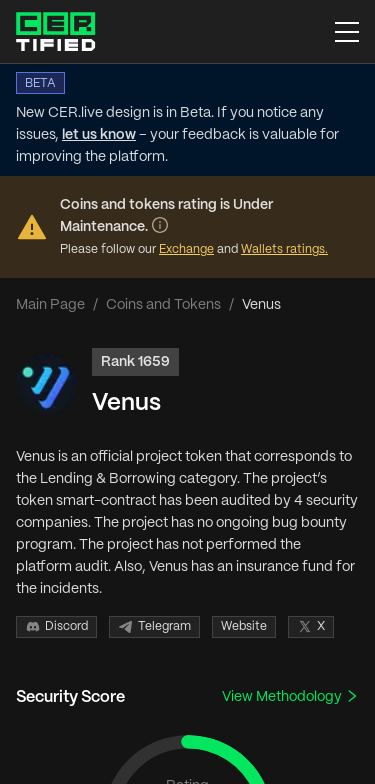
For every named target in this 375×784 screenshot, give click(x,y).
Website (244, 626)
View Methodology (290, 696)
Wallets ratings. (284, 249)
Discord (56, 627)
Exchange (186, 249)
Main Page (50, 305)
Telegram (154, 627)
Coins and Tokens (163, 305)
